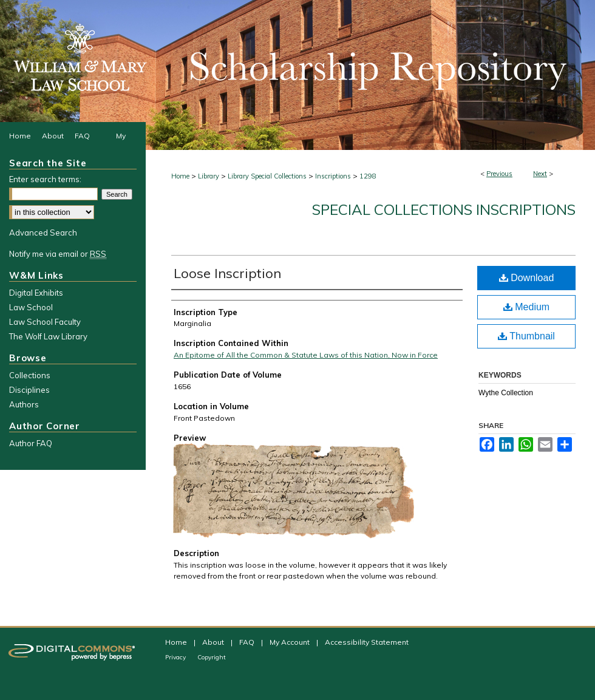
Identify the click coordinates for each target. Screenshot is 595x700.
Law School (31, 307)
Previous (499, 174)
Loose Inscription (227, 273)
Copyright (212, 657)
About (214, 642)
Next (540, 174)
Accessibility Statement (367, 642)
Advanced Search (43, 233)
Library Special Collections (267, 176)
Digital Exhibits (36, 293)
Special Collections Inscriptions (444, 209)
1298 (368, 176)
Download (527, 278)
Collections (30, 375)
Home (180, 176)
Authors (24, 404)
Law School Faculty (45, 322)
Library (209, 176)
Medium (526, 307)
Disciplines (29, 390)
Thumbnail (526, 336)
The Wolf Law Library (48, 336)
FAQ (248, 642)
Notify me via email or (58, 254)
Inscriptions (333, 176)
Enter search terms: (45, 179)
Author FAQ (31, 443)
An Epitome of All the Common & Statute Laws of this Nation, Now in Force (306, 355)
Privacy (176, 657)
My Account (291, 642)
